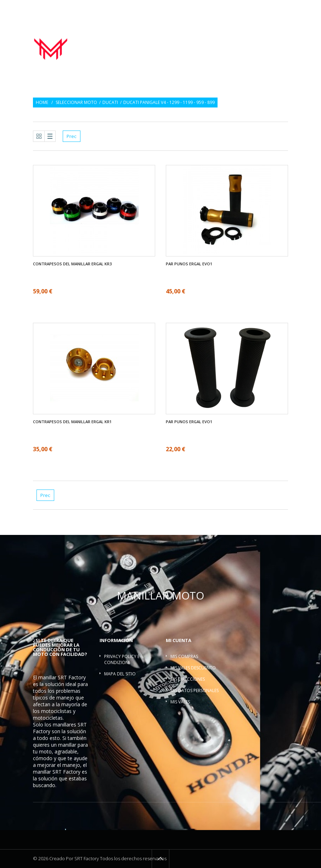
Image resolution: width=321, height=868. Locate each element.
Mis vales (180, 702)
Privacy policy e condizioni (122, 659)
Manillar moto (168, 37)
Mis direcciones (188, 679)
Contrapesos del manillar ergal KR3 (72, 264)
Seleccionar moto (76, 103)
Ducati (110, 103)
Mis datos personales (195, 690)
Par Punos (205, 37)
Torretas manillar (200, 45)
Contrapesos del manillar (254, 37)
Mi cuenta (179, 640)
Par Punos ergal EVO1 (189, 264)
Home (42, 103)
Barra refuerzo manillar (259, 45)
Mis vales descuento (193, 668)
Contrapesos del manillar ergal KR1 (72, 422)
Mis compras (184, 656)
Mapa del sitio (120, 674)
